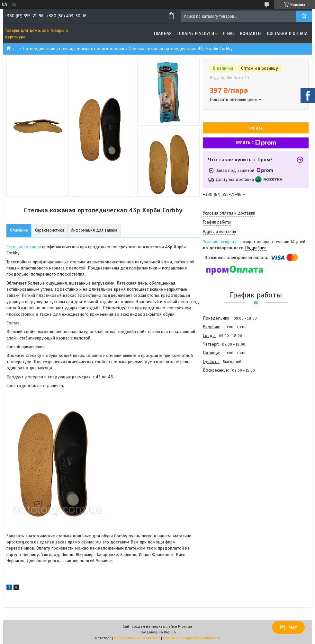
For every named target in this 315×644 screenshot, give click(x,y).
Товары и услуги (195, 34)
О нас (229, 34)
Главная (163, 34)
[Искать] (304, 16)
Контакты (251, 34)
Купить (256, 128)
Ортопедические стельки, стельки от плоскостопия (74, 49)
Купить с (256, 143)
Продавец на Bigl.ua (158, 632)
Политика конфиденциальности (192, 638)
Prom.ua (185, 626)
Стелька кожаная (24, 247)
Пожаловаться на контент (137, 638)
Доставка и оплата (287, 34)
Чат (288, 627)
